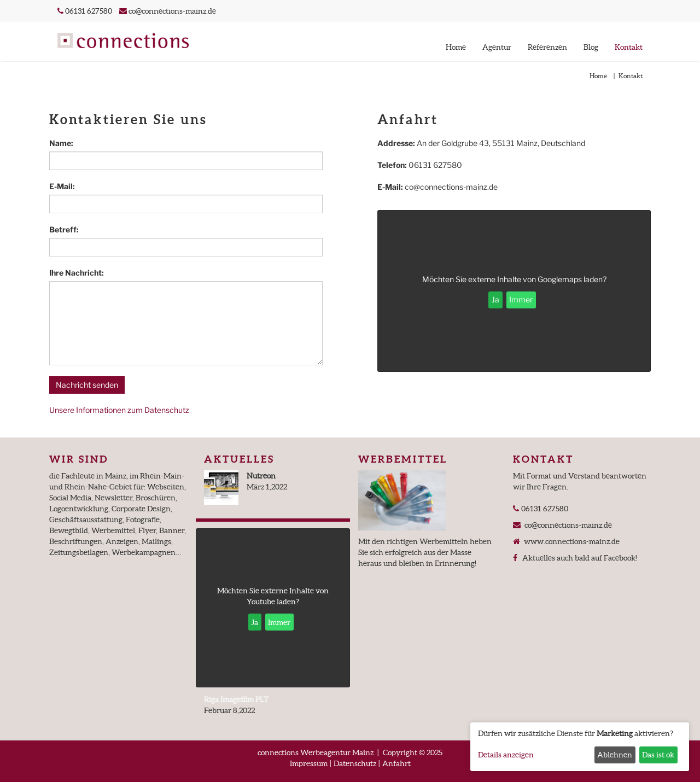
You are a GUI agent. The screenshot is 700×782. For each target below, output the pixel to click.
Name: (61, 143)
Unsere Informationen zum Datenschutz (119, 410)
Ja (495, 299)
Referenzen (547, 47)
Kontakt (629, 47)
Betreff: (64, 229)
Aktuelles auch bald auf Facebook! (578, 558)
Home (456, 47)
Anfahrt (396, 763)
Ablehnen (615, 755)
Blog (591, 47)
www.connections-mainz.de (571, 541)
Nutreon (261, 476)
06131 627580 (88, 11)
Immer (521, 299)
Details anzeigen (506, 755)
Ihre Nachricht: (77, 273)
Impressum (309, 763)
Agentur (497, 47)
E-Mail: (62, 186)
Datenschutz (355, 763)
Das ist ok (658, 755)
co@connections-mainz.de (172, 11)
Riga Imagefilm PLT (236, 699)
